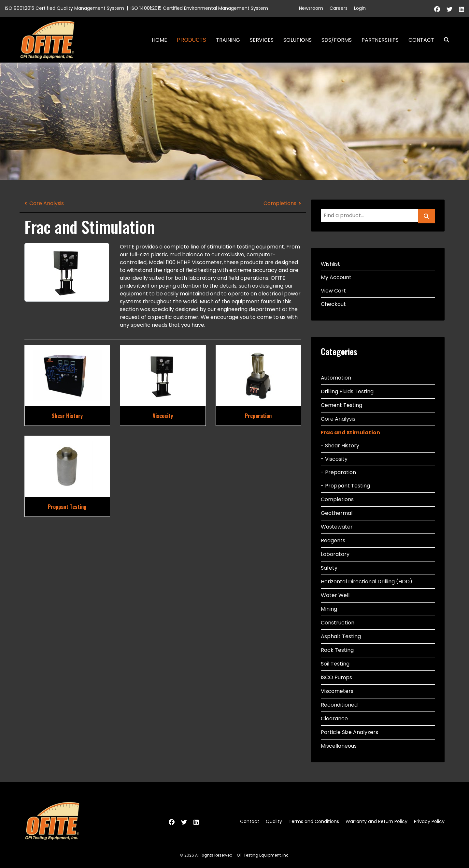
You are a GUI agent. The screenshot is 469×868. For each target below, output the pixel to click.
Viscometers (337, 691)
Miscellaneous (339, 746)
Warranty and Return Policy (377, 821)
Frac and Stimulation (350, 433)
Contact (421, 40)
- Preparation (338, 472)
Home (159, 40)
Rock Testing (337, 650)
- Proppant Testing (345, 486)
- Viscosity (334, 459)
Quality (274, 821)
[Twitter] (449, 9)
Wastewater (337, 527)
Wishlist (330, 264)
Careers (339, 8)
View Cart (333, 291)
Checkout (333, 304)
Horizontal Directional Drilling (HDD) (367, 582)
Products (192, 40)
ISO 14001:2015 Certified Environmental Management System (199, 8)
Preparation (258, 416)
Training (228, 40)
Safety (329, 568)
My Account (336, 277)
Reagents (333, 540)
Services (262, 40)
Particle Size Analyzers (349, 732)
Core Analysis (47, 203)
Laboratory (335, 554)
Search (444, 40)
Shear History (67, 416)
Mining (329, 609)
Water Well (335, 595)
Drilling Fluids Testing (347, 391)
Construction (338, 623)
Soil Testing (335, 664)
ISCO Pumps (336, 677)
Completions (280, 203)
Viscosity (163, 416)
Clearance (334, 718)
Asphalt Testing (341, 636)
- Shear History (340, 446)
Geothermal (337, 513)
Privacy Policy (429, 821)
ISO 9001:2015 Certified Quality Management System (64, 8)
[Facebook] (437, 9)
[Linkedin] (462, 9)
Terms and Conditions (314, 821)
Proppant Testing (67, 507)
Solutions (298, 40)
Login (360, 8)
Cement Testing (341, 405)
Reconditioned (339, 705)
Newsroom (311, 8)
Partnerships (380, 40)
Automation (336, 378)
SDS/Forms (337, 40)
